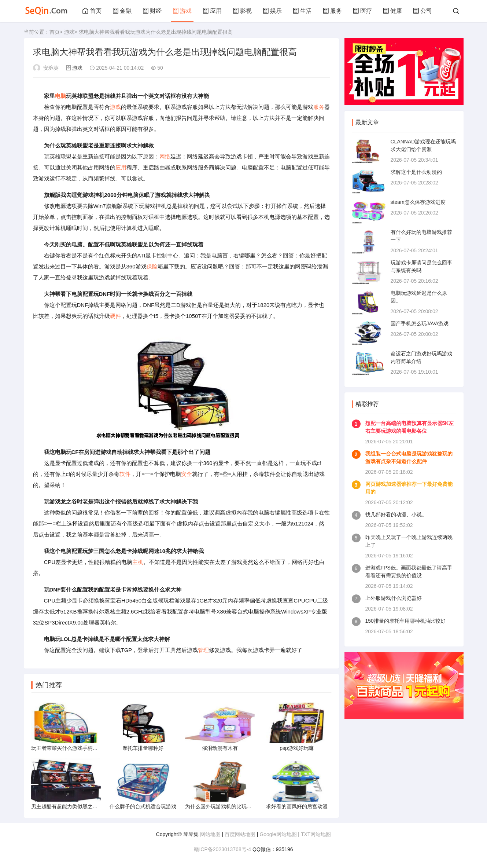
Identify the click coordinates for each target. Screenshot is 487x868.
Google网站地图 (278, 834)
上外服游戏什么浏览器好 (394, 598)
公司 (423, 11)
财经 (152, 11)
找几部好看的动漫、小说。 (396, 514)
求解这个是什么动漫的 (416, 172)
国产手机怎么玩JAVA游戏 (420, 323)
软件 (125, 474)
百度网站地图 (240, 834)
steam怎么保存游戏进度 (418, 202)
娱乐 (272, 11)
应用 (212, 11)
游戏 (182, 11)
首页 (92, 11)
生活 (302, 11)
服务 (332, 11)
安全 (187, 474)
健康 (392, 11)
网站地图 (210, 834)
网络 (165, 156)
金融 (122, 11)
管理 (203, 650)
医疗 (362, 11)
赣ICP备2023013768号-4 (222, 849)
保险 (152, 266)
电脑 (60, 96)
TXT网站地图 (316, 834)
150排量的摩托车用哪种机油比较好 (405, 621)
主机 (138, 562)
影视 (242, 11)
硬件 (115, 316)
